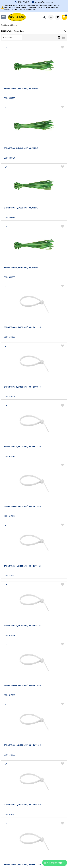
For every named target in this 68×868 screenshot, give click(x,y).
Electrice (4, 25)
